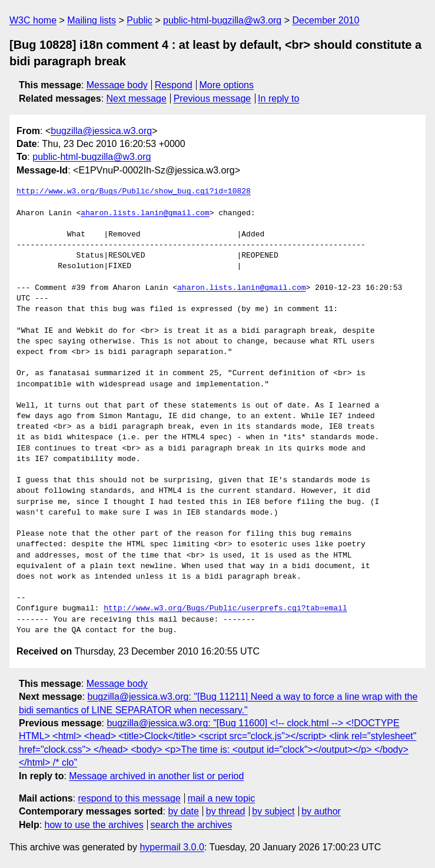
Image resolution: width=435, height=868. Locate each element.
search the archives (192, 825)
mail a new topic (222, 798)
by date (183, 811)
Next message (137, 99)
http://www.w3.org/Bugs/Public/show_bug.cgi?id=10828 (134, 192)
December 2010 (326, 20)
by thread (226, 811)
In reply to (278, 99)
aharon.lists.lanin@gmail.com (145, 213)
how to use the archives (94, 825)
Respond (174, 85)
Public (140, 20)
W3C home (33, 20)
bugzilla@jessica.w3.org (101, 131)
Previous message (212, 99)
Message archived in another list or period (156, 776)
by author (321, 811)
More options (227, 85)
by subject (273, 811)
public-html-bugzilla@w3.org (222, 20)
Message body (117, 85)
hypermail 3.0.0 (172, 847)
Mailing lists (92, 20)
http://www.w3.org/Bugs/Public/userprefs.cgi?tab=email (225, 609)
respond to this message (129, 798)
